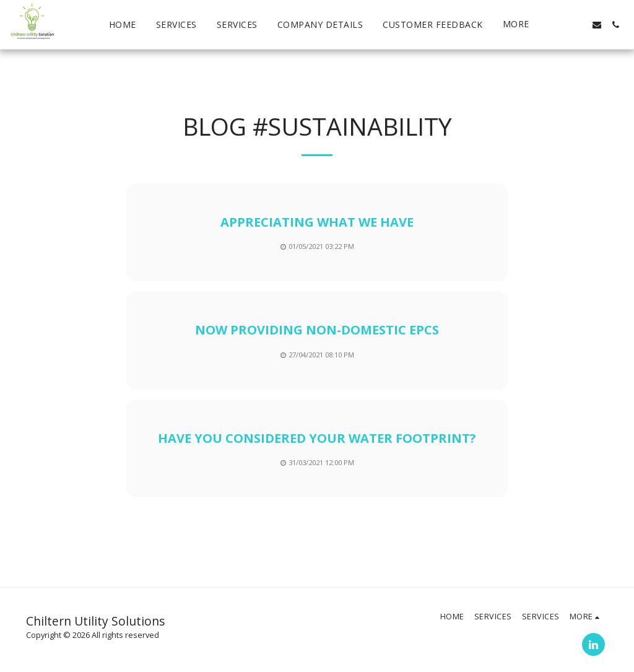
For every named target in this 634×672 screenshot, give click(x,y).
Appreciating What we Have (317, 222)
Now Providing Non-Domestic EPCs (317, 330)
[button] (560, 25)
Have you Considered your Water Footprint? (317, 438)
